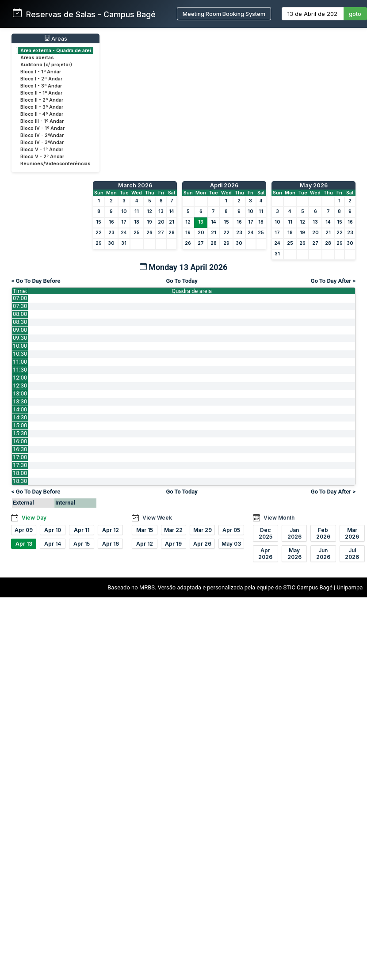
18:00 (20, 473)
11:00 (20, 362)
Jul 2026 (352, 554)
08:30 (20, 322)
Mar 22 (173, 530)
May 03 (231, 544)
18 (137, 222)
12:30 (20, 386)
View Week (157, 518)
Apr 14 (53, 544)
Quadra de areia (192, 291)
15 (99, 222)
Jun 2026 (323, 554)
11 (137, 211)
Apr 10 (53, 530)
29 (99, 243)
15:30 (20, 433)
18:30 (20, 481)
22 (99, 233)
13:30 (20, 401)
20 (161, 222)
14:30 (20, 417)
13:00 (20, 393)
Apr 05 (231, 530)
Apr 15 (82, 544)
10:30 (20, 354)
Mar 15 (145, 530)
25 (137, 233)
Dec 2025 (266, 533)
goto (355, 14)
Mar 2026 (352, 533)
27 (161, 233)
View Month (279, 518)
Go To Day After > (333, 281)
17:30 (20, 465)
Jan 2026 (294, 533)
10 (124, 211)
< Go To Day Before (36, 281)
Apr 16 (111, 544)
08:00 (20, 314)
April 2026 (224, 185)
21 (172, 222)
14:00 (20, 409)
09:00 (20, 330)
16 (111, 222)
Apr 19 (173, 544)
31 (124, 243)
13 (161, 211)
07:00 (20, 298)
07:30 (20, 306)
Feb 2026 (323, 533)
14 (172, 211)
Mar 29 (203, 530)
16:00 (20, 441)
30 (111, 243)
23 (111, 233)
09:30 (20, 338)
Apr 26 (202, 544)
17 (124, 222)
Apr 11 (82, 530)
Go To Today (182, 281)
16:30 (20, 449)
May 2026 (314, 185)
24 (124, 233)
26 (149, 233)
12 (149, 211)
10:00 (20, 346)
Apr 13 (24, 544)
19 (149, 222)
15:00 (20, 425)
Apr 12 (111, 530)
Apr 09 (24, 530)
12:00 (20, 378)
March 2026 (135, 185)
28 (172, 233)
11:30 (20, 370)
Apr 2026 (265, 554)
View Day (34, 518)
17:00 (20, 457)
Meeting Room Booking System (224, 14)
